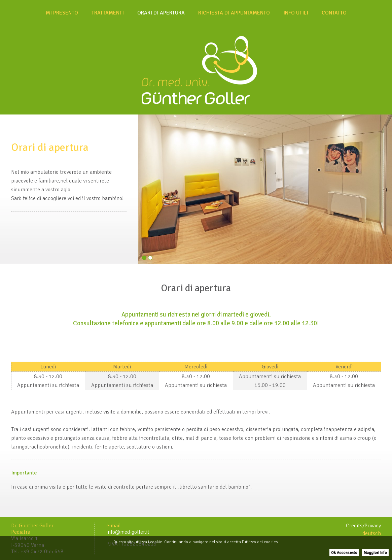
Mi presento (62, 13)
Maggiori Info (375, 553)
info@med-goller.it (128, 532)
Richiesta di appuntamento (234, 13)
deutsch (372, 533)
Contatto (334, 13)
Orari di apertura (161, 13)
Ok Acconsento (344, 553)
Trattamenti (108, 13)
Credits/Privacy (363, 526)
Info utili (296, 13)
